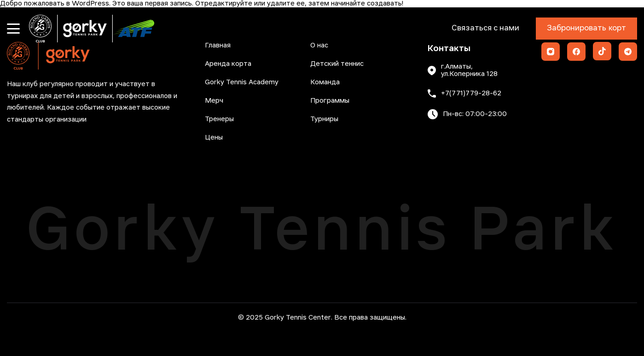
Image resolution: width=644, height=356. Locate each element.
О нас (319, 46)
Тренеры (219, 119)
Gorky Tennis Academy (242, 82)
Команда (325, 82)
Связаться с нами (485, 28)
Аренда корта (228, 64)
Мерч (214, 101)
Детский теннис (337, 64)
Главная (218, 46)
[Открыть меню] (13, 29)
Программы (330, 101)
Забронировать (586, 29)
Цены (214, 138)
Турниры (324, 119)
